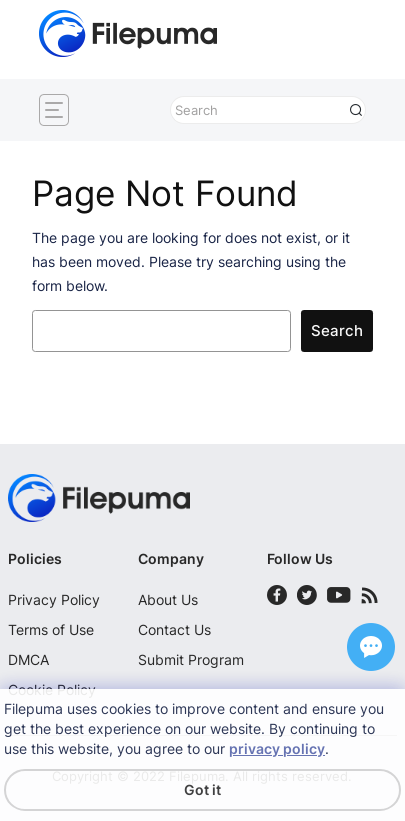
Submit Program (191, 659)
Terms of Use (51, 629)
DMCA (28, 659)
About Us (168, 599)
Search (337, 331)
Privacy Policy (54, 599)
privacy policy (277, 748)
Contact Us (174, 629)
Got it (202, 789)
